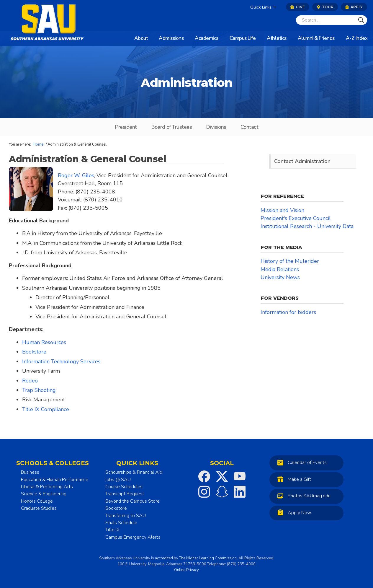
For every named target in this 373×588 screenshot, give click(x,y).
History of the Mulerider (290, 261)
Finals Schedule (121, 523)
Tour (325, 7)
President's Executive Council (296, 218)
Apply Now (293, 513)
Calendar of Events (301, 462)
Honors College (37, 501)
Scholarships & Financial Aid (134, 472)
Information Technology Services (61, 361)
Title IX (112, 530)
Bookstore (34, 352)
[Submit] (361, 20)
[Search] (325, 20)
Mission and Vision (282, 210)
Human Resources (44, 342)
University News (280, 277)
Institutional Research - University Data (307, 226)
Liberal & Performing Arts (47, 487)
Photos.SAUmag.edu (302, 496)
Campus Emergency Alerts (133, 537)
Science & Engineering (44, 494)
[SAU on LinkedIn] (240, 492)
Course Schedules (124, 487)
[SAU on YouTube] (240, 476)
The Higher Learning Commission (208, 558)
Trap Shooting (39, 390)
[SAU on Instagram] (204, 492)
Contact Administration (302, 161)
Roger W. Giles (76, 175)
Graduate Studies (39, 508)
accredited (164, 558)
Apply (354, 7)
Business (30, 472)
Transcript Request (125, 494)
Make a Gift (293, 479)
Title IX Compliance (46, 409)
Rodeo (30, 381)
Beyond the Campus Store (132, 501)
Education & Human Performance (55, 480)
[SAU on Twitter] (222, 476)
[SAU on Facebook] (204, 476)
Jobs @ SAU (118, 480)
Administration (186, 83)
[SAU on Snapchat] (222, 492)
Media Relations (280, 269)
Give (298, 7)
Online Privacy (186, 570)
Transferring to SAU (126, 516)
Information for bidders (288, 312)
